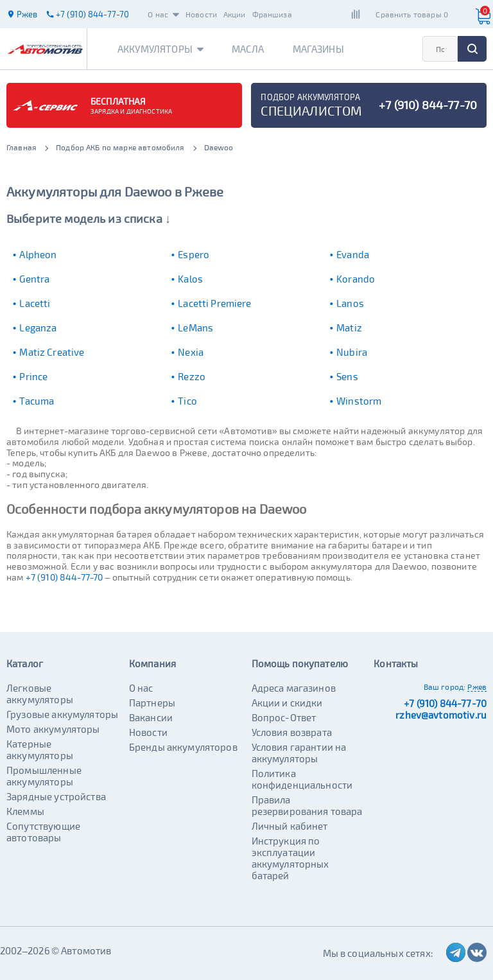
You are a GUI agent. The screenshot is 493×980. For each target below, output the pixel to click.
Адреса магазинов (294, 688)
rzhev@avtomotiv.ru (441, 715)
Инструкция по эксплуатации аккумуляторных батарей (290, 858)
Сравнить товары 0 (412, 14)
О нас (163, 14)
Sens (347, 376)
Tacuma (37, 401)
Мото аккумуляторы (53, 729)
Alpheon (38, 254)
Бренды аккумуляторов (183, 747)
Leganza (38, 328)
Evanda (353, 254)
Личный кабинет (290, 826)
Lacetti (35, 303)
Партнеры (152, 703)
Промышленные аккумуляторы (44, 776)
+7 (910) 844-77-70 (65, 577)
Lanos (350, 303)
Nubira (352, 352)
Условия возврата (292, 732)
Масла (248, 49)
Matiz (349, 328)
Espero (194, 254)
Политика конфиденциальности (302, 779)
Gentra (34, 279)
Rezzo (192, 376)
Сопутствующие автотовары (43, 832)
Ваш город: (445, 687)
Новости (201, 14)
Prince (33, 376)
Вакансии (151, 717)
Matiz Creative (52, 352)
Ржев (477, 687)
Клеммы (25, 811)
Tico (187, 401)
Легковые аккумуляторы (40, 694)
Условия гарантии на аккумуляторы (299, 753)
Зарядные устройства (56, 796)
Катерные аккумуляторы (40, 749)
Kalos (190, 279)
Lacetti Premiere (214, 303)
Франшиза (272, 14)
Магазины (318, 49)
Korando (356, 279)
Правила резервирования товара (307, 805)
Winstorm (359, 401)
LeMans (195, 328)
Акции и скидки (287, 703)
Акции (235, 14)
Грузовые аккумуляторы (62, 714)
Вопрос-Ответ (284, 717)
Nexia (191, 352)
